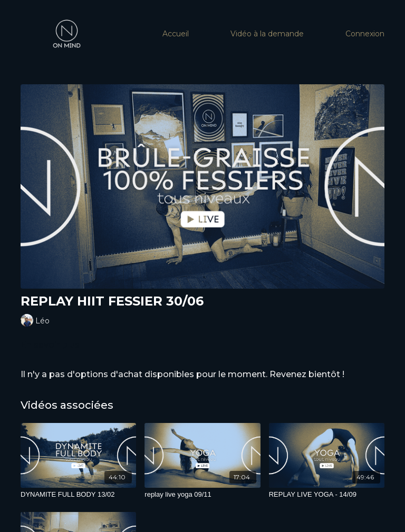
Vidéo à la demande (267, 34)
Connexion (365, 34)
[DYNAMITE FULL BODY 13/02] (78, 495)
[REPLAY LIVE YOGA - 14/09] (327, 495)
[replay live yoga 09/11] (202, 495)
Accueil (176, 34)
